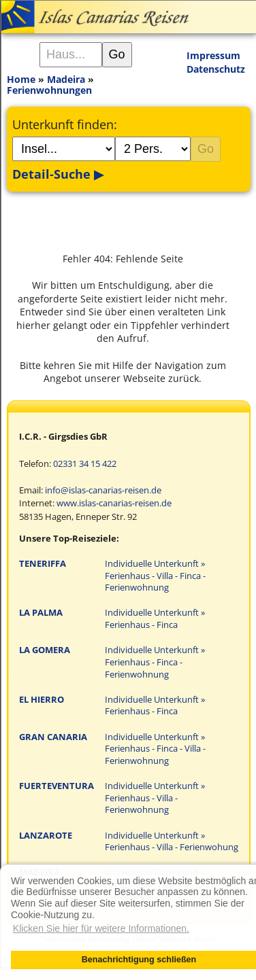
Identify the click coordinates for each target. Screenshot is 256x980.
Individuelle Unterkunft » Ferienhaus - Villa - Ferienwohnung (155, 798)
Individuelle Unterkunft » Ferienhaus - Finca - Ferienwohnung (155, 662)
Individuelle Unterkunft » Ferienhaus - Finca (155, 619)
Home (21, 79)
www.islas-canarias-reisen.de (114, 503)
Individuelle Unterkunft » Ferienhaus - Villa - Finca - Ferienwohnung (155, 576)
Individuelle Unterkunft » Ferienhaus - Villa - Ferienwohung (172, 842)
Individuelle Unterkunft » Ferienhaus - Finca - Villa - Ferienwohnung (155, 749)
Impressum (213, 55)
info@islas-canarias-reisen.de (103, 490)
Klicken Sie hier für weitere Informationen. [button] (101, 928)
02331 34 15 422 (85, 464)
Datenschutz (216, 69)
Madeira (66, 79)
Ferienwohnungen (49, 90)
